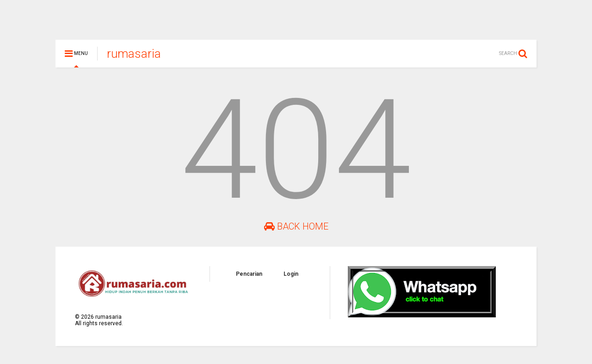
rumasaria (134, 58)
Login (291, 278)
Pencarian (249, 278)
